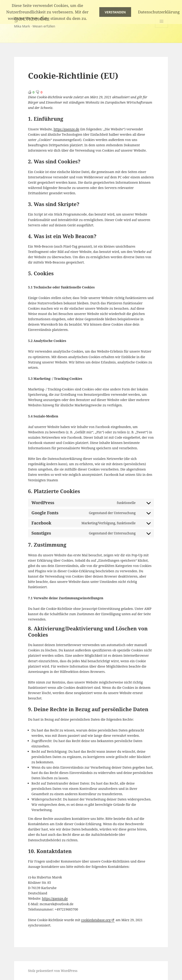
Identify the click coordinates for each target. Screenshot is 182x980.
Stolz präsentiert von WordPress (53, 971)
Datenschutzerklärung (159, 12)
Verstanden (115, 12)
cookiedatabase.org (96, 920)
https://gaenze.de (66, 129)
